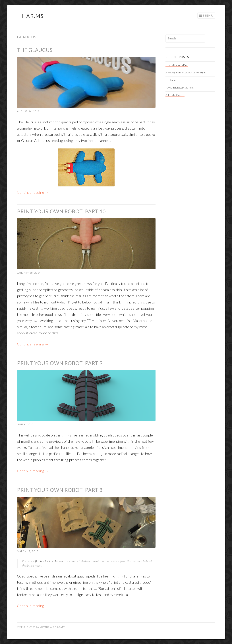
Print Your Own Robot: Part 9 (60, 363)
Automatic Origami (175, 95)
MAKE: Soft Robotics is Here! (180, 88)
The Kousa (171, 80)
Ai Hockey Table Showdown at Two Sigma (186, 73)
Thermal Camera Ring (177, 65)
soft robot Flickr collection (48, 561)
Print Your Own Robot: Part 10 (61, 211)
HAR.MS (33, 16)
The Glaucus (35, 50)
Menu (208, 15)
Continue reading (33, 192)
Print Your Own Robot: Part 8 (60, 490)
